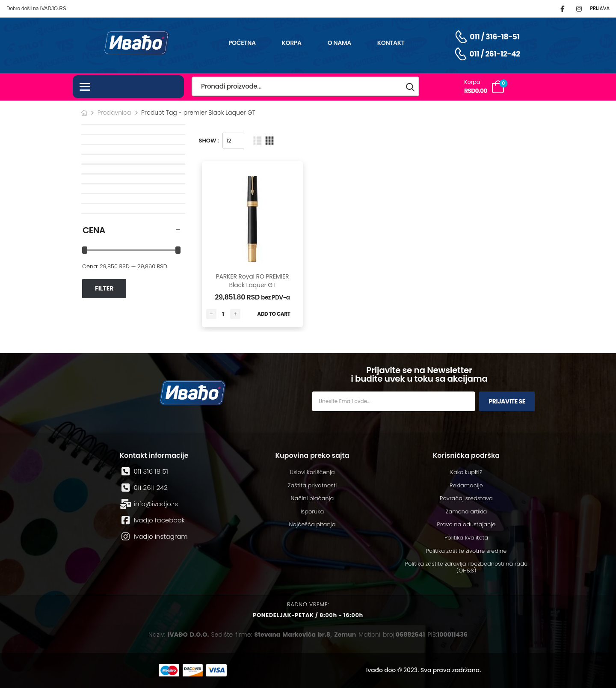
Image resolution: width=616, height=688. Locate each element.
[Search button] (411, 87)
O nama (339, 43)
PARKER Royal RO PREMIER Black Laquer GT (252, 281)
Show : (209, 141)
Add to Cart (274, 314)
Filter (104, 288)
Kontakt (391, 43)
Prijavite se (507, 401)
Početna (242, 43)
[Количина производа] (223, 314)
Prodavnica (114, 113)
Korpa (292, 43)
